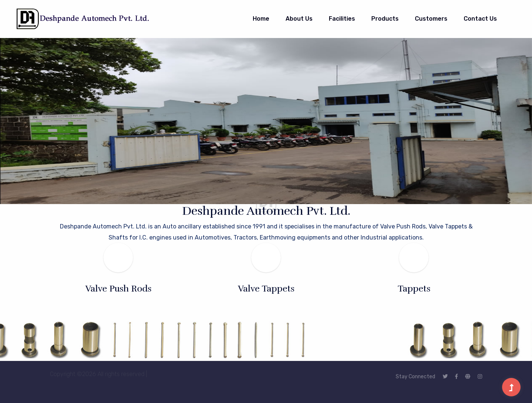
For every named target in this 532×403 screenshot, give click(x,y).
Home (261, 19)
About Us (299, 19)
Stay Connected (415, 377)
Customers (431, 19)
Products (385, 19)
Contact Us (480, 19)
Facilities (342, 19)
